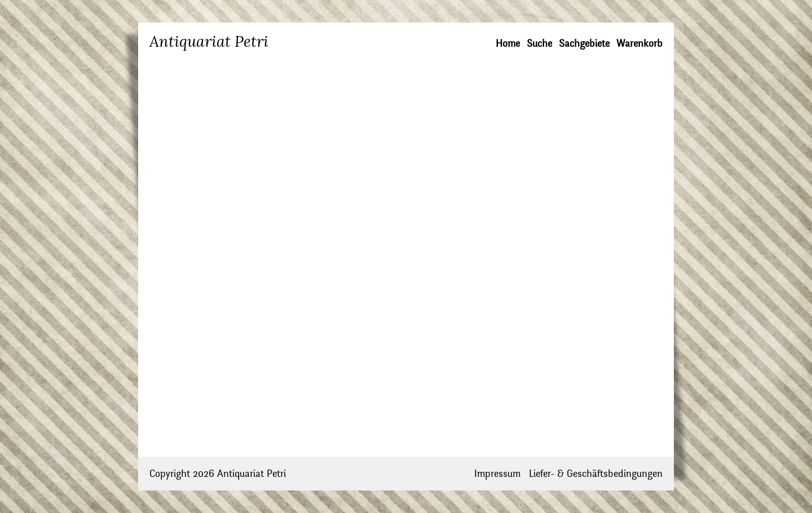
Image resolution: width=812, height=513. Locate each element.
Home (508, 44)
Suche (539, 44)
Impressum (497, 474)
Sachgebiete (584, 44)
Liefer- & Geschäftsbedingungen (596, 474)
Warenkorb (639, 44)
